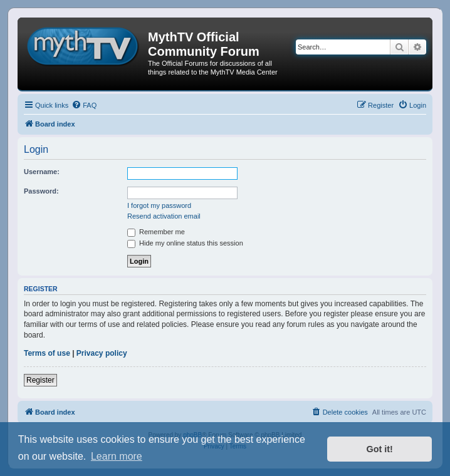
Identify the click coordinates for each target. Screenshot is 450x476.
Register (40, 380)
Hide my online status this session (185, 243)
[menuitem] (84, 105)
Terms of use (47, 353)
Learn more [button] (117, 456)
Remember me (156, 232)
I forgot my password (159, 205)
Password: (41, 191)
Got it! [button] (380, 449)
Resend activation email (164, 216)
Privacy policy (102, 353)
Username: (42, 172)
